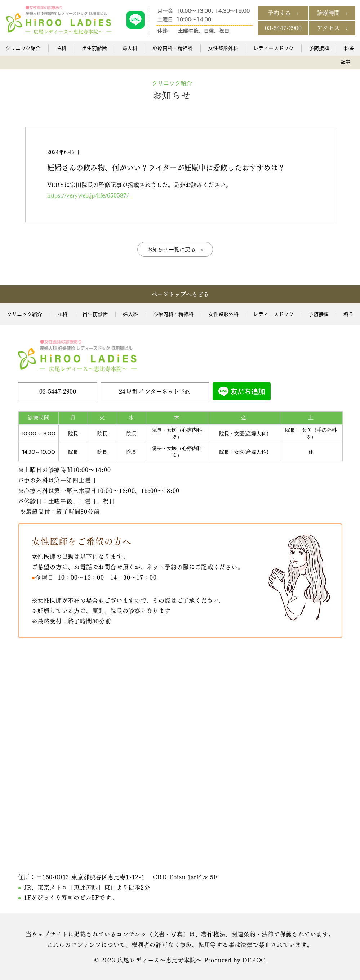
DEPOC (254, 960)
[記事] (346, 62)
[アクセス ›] (332, 28)
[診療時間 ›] (332, 13)
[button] (61, 48)
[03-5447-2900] (283, 28)
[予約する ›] (283, 13)
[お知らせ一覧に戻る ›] (175, 249)
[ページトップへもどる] (180, 294)
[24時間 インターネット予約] (155, 391)
